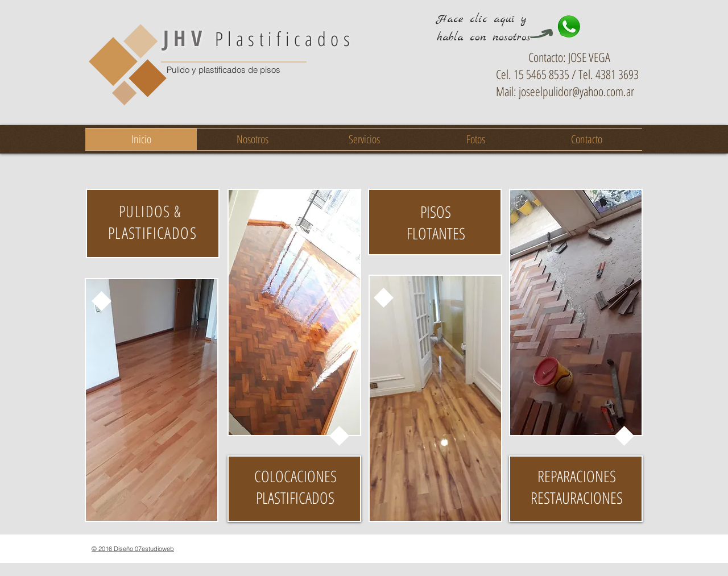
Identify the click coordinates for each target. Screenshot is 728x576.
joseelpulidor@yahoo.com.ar (576, 91)
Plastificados (259, 39)
